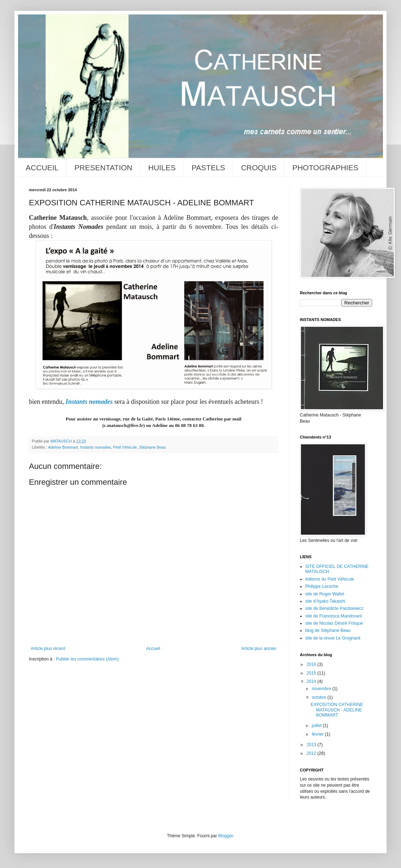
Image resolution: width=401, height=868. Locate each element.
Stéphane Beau (152, 447)
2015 (312, 673)
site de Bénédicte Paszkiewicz (334, 608)
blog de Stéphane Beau (328, 630)
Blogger (226, 836)
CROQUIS (259, 168)
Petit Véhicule (125, 447)
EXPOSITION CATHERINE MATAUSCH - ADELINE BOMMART (337, 710)
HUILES (162, 168)
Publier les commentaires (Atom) (87, 659)
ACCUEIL (42, 168)
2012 (312, 753)
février (318, 734)
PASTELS (208, 168)
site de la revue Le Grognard (333, 638)
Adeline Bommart (63, 447)
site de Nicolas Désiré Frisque (334, 623)
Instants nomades (89, 402)
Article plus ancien (259, 649)
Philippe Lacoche (322, 586)
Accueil (153, 649)
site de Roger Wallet (325, 594)
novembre (322, 689)
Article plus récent (48, 649)
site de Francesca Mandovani (334, 616)
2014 (312, 681)
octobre (320, 697)
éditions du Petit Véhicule (330, 579)
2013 (312, 745)
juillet (317, 726)
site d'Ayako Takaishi (325, 601)
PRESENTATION (103, 168)
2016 (312, 664)
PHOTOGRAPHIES (325, 168)
